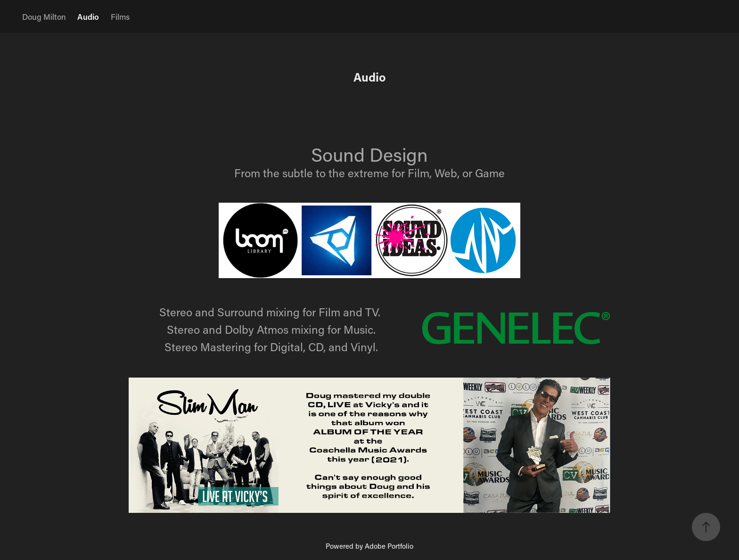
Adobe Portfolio (389, 546)
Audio (88, 16)
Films (120, 16)
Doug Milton (44, 16)
